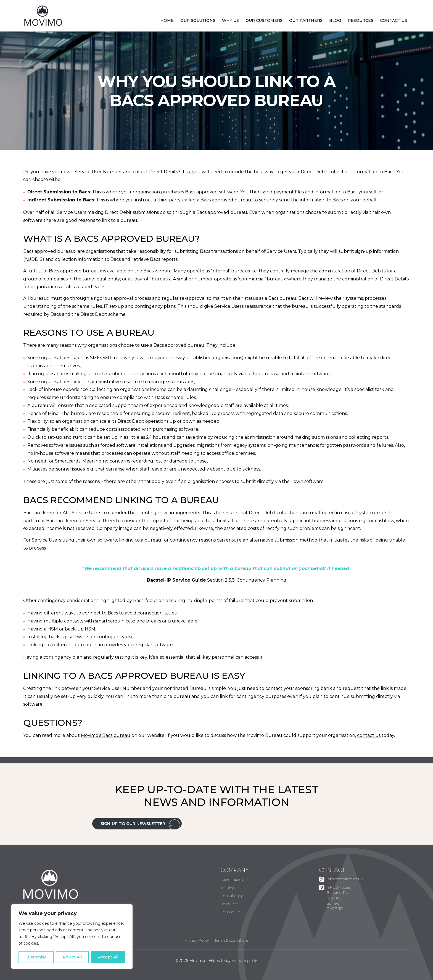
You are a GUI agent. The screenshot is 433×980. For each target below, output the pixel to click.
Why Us (230, 20)
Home (167, 20)
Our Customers (264, 20)
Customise (36, 957)
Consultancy (232, 896)
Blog (335, 20)
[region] (72, 937)
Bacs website (158, 271)
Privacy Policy (197, 940)
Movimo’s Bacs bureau (106, 735)
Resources (361, 20)
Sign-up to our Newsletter (133, 824)
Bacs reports (164, 259)
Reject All (72, 957)
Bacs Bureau (232, 880)
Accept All (108, 957)
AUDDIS (34, 259)
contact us (369, 735)
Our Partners (306, 20)
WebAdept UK (245, 961)
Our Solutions (198, 20)
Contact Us (394, 20)
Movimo (43, 16)
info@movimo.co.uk (345, 879)
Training (228, 888)
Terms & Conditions (232, 940)
